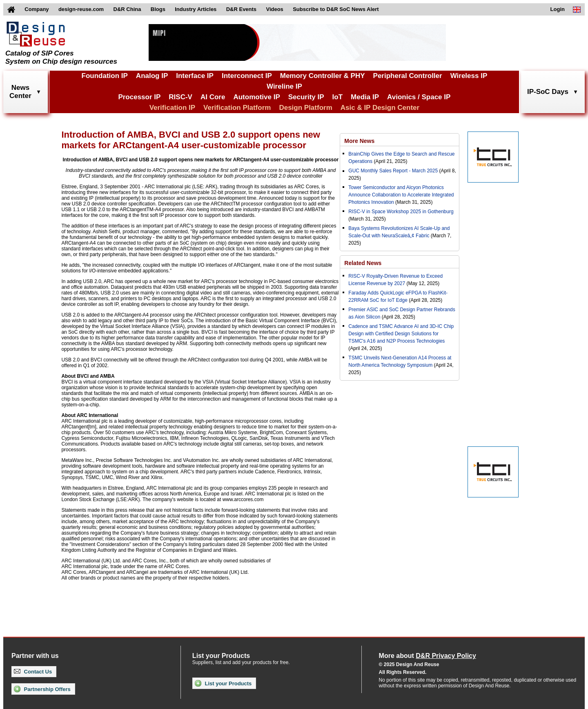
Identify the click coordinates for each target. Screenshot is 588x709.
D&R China (127, 9)
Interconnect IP (247, 76)
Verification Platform (237, 108)
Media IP (365, 97)
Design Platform (305, 108)
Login (558, 9)
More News (359, 141)
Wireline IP (284, 86)
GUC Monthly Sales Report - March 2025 (393, 171)
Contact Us (33, 672)
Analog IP (152, 76)
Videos (274, 9)
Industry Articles (196, 9)
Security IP (306, 97)
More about (428, 656)
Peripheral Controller (408, 76)
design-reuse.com (81, 9)
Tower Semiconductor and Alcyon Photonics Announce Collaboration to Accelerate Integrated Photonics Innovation (401, 195)
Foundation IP (105, 76)
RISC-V (180, 97)
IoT (338, 97)
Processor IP (139, 97)
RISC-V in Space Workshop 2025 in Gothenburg (401, 212)
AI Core (213, 97)
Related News (363, 263)
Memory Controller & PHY (323, 76)
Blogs (158, 9)
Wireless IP (469, 76)
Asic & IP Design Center (380, 108)
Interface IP (195, 76)
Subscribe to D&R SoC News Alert (336, 9)
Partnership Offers (42, 689)
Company (37, 9)
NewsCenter (20, 92)
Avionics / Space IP (419, 97)
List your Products (223, 683)
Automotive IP (256, 97)
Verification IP (172, 108)
